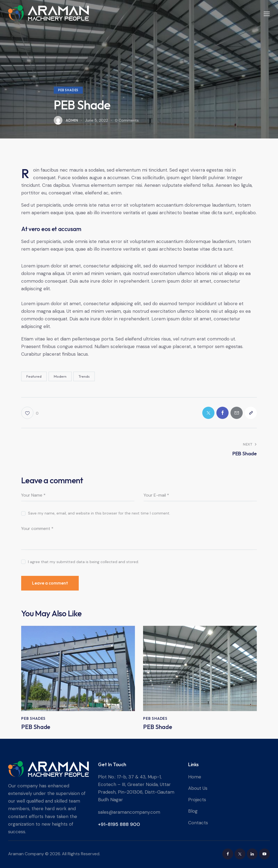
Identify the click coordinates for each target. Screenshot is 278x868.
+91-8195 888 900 (119, 824)
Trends (84, 376)
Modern (60, 376)
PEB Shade (36, 727)
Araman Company (26, 854)
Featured (34, 376)
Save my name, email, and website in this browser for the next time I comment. (99, 513)
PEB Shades (68, 90)
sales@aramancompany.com (129, 812)
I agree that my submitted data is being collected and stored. (83, 562)
